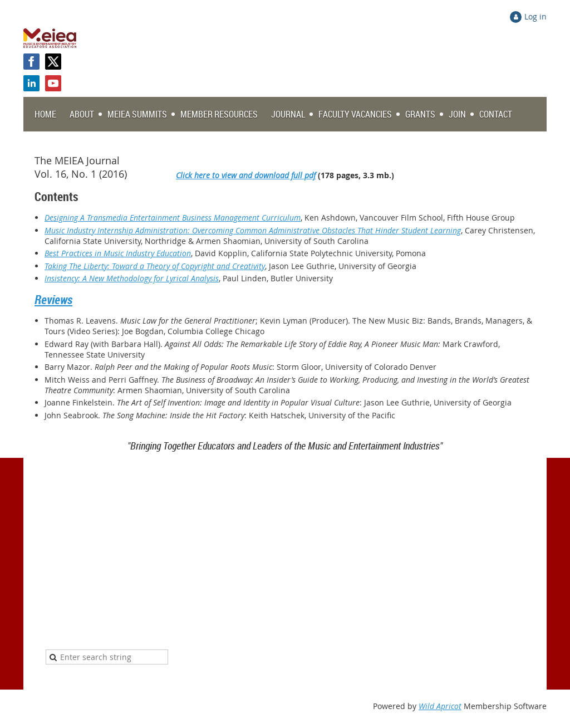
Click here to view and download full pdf (246, 175)
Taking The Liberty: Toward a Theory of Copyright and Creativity (155, 266)
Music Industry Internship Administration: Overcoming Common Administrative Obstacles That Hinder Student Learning (253, 230)
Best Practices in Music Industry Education (118, 253)
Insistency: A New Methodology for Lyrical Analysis (132, 278)
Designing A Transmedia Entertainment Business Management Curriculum (173, 218)
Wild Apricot (440, 706)
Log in (535, 16)
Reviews (53, 299)
